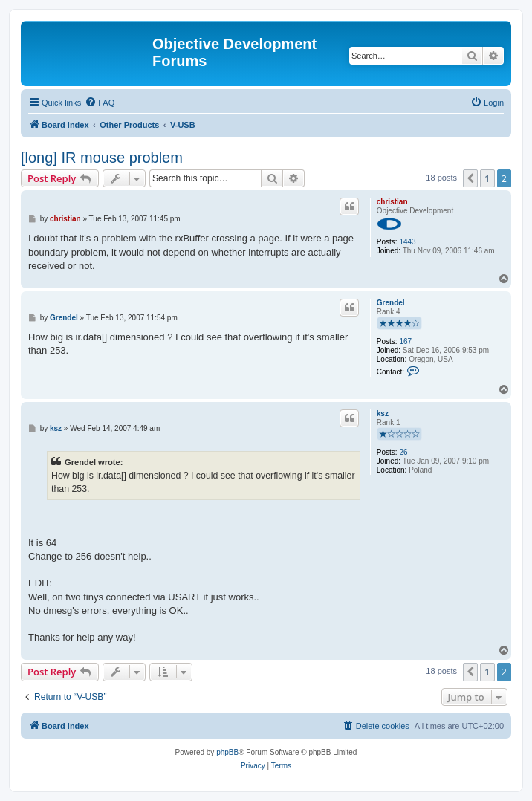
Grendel (391, 303)
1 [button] (487, 178)
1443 (407, 242)
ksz (383, 414)
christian (392, 202)
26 (403, 452)
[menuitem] (100, 103)
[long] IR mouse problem (102, 158)
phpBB (227, 752)
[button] (470, 178)
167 (405, 341)
